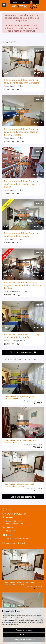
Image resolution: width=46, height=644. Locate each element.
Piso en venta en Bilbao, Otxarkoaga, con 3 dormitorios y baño (23, 336)
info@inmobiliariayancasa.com (17, 538)
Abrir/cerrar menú (4, 5)
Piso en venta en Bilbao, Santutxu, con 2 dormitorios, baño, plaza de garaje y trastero (21, 132)
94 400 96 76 (11, 531)
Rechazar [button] (24, 635)
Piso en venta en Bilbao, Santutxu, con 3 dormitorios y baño (21, 235)
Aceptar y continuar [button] (24, 630)
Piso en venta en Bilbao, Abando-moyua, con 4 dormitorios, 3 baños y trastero (22, 285)
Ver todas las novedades (23, 352)
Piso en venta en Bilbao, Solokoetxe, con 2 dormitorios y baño (20, 441)
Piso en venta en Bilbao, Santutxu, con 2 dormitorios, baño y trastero (22, 81)
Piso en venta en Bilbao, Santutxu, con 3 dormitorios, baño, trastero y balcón (22, 184)
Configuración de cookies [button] (24, 639)
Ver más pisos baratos (23, 497)
